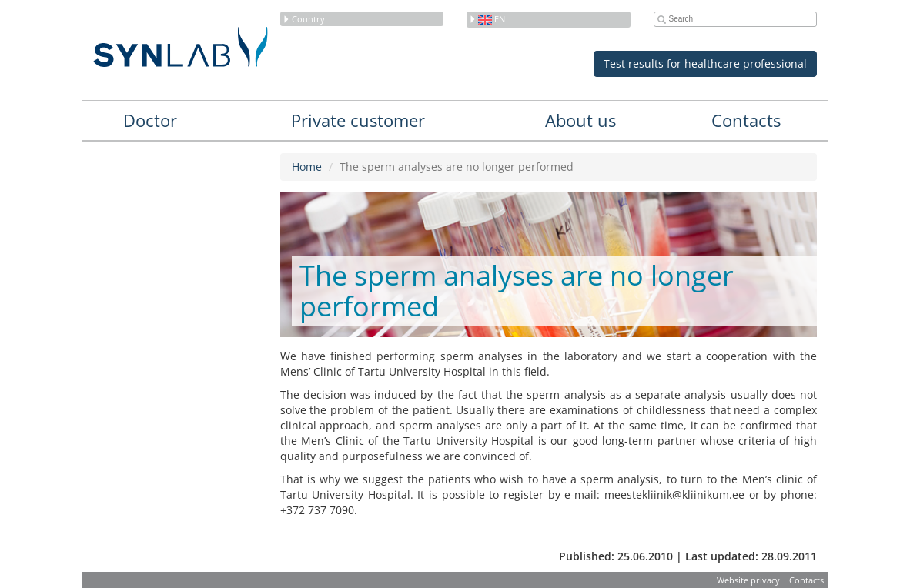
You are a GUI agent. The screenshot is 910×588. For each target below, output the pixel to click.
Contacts (746, 120)
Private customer (358, 120)
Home (307, 167)
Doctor (150, 120)
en (487, 19)
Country (304, 19)
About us (580, 120)
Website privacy (748, 580)
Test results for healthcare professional (705, 63)
